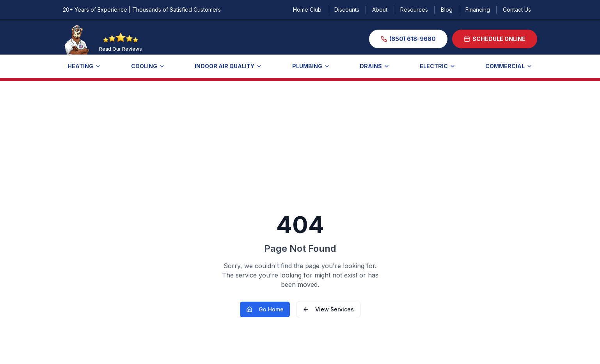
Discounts (347, 10)
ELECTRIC (438, 66)
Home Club (307, 10)
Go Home (265, 309)
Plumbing (311, 66)
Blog (447, 10)
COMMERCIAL (509, 66)
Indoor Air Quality (228, 66)
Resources (414, 10)
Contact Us (517, 10)
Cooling (148, 66)
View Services (328, 309)
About (380, 10)
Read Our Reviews (121, 49)
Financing (478, 10)
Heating (84, 66)
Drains (375, 66)
